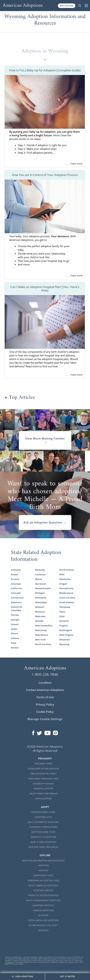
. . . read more (74, 164)
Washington (66, 630)
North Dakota (67, 570)
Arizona (15, 579)
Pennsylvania (66, 588)
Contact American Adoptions (45, 690)
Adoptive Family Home (43, 812)
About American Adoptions (43, 886)
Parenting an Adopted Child (43, 881)
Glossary (43, 915)
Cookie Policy (45, 712)
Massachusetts (43, 588)
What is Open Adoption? (43, 842)
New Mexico (42, 635)
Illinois (15, 633)
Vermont (64, 621)
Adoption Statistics (43, 905)
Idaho (14, 629)
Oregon (63, 584)
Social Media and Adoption (43, 920)
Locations (45, 683)
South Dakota (67, 602)
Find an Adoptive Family (43, 774)
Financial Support (43, 789)
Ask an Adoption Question (45, 522)
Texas (62, 612)
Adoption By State (43, 875)
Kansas (15, 648)
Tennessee (65, 607)
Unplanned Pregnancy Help (43, 779)
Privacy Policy (45, 704)
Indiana (15, 638)
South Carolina (67, 598)
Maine (38, 579)
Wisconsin (65, 640)
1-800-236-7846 (45, 674)
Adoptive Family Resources (43, 847)
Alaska (15, 574)
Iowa (14, 643)
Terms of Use (45, 697)
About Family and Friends (43, 794)
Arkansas (16, 584)
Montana (40, 612)
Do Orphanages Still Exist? (43, 925)
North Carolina (43, 644)
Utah (62, 616)
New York (40, 640)
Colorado (16, 593)
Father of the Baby (43, 784)
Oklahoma (65, 579)
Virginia (63, 626)
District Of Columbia (16, 609)
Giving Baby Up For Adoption (43, 769)
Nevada (39, 621)
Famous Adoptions (43, 910)
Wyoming (64, 644)
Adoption (43, 865)
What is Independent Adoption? (43, 900)
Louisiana (40, 574)
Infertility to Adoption (43, 837)
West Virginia (66, 635)
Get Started (67, 6)
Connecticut (17, 598)
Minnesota (41, 598)
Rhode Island (66, 593)
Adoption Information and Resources (43, 861)
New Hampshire (44, 626)
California (16, 588)
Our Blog (43, 930)
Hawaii (15, 624)
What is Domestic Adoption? (43, 822)
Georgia (15, 620)
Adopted (43, 870)
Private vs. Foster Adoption (43, 895)
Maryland (40, 584)
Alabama (16, 570)
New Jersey (41, 630)
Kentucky (40, 570)
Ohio (62, 574)
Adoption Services (43, 890)
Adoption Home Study (43, 832)
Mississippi (41, 602)
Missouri (40, 607)
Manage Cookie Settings (45, 719)
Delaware (16, 602)
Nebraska (40, 616)
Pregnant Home (43, 764)
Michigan (40, 593)
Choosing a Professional (43, 827)
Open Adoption (43, 799)
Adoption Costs (43, 817)
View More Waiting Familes (45, 440)
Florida (15, 615)
